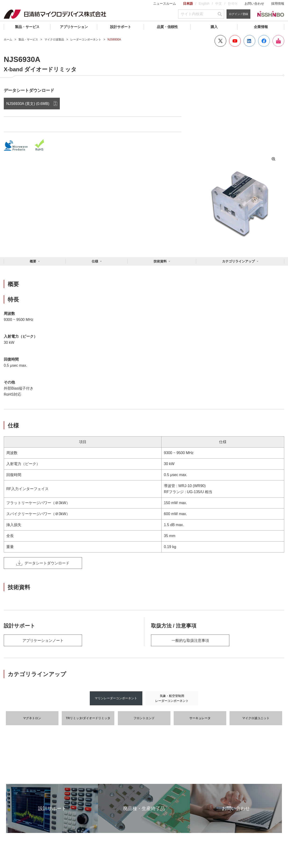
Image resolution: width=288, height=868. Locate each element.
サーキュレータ (200, 718)
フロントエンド (144, 718)
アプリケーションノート (43, 640)
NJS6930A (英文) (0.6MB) (28, 104)
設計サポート (121, 27)
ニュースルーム (165, 4)
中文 (219, 4)
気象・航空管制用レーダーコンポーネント (172, 698)
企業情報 (261, 27)
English (204, 4)
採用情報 (278, 4)
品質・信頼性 (167, 27)
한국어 (233, 4)
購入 (214, 27)
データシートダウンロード (43, 563)
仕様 (95, 261)
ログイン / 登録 (238, 14)
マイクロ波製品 (54, 39)
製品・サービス (27, 27)
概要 (33, 261)
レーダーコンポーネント (86, 39)
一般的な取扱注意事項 (190, 640)
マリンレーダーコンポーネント (116, 698)
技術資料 (160, 261)
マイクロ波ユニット (256, 718)
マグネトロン (32, 718)
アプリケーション (74, 27)
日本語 (188, 4)
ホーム (8, 39)
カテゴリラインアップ (238, 261)
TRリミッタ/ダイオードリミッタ (88, 718)
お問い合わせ (254, 4)
